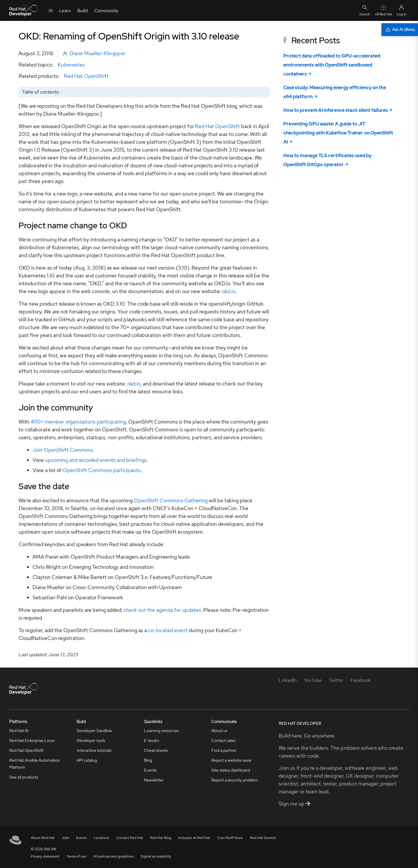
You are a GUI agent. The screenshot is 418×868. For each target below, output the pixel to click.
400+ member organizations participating (78, 422)
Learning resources (161, 731)
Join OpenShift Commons (63, 450)
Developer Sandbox (94, 731)
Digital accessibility (156, 856)
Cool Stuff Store (230, 838)
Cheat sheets (156, 750)
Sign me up (294, 804)
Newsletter (154, 780)
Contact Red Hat (130, 838)
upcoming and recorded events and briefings (96, 460)
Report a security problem (235, 780)
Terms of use (76, 856)
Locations (101, 838)
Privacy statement (45, 856)
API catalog (87, 760)
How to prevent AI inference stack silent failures (336, 110)
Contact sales (223, 740)
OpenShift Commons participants (101, 470)
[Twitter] (336, 680)
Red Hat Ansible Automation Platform (35, 764)
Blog (148, 760)
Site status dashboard (231, 770)
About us (219, 731)
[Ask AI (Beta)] (400, 30)
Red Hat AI (19, 731)
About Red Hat (43, 838)
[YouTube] (313, 680)
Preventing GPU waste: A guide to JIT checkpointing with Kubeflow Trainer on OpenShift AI (338, 133)
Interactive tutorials (94, 750)
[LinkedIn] (288, 680)
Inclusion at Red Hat (194, 838)
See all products (24, 777)
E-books (152, 740)
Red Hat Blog (161, 838)
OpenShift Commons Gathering (171, 500)
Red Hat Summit (263, 838)
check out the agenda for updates (162, 610)
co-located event (168, 630)
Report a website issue (231, 760)
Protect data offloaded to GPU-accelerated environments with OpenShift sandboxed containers (332, 65)
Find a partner (224, 750)
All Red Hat (383, 10)
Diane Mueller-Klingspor (98, 53)
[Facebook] (361, 680)
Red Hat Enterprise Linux (32, 740)
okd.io (229, 291)
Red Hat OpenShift (86, 76)
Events (150, 770)
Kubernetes (71, 65)
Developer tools (91, 740)
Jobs (65, 838)
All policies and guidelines (113, 856)
